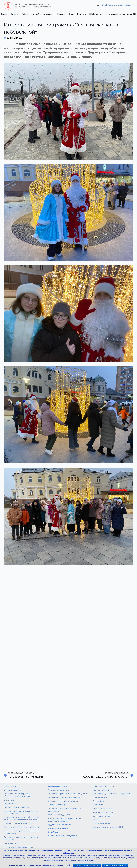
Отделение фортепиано (59, 790)
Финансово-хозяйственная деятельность (22, 827)
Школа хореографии (58, 828)
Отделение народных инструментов (64, 797)
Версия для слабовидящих (119, 5)
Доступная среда (11, 843)
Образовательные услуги (103, 786)
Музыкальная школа (58, 786)
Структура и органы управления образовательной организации (18, 795)
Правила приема (100, 797)
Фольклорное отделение (59, 815)
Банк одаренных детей (103, 816)
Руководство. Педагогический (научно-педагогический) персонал (21, 812)
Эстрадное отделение (58, 805)
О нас (71, 14)
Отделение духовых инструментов (63, 801)
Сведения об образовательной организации (31, 14)
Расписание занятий (102, 790)
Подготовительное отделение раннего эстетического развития (65, 820)
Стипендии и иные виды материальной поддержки (21, 838)
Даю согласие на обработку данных (86, 865)
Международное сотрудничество (19, 847)
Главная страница (11, 786)
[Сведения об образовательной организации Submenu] (54, 14)
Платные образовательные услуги (19, 823)
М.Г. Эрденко (95, 14)
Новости (61, 14)
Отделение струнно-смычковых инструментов (68, 794)
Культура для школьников (104, 812)
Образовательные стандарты (16, 807)
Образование (10, 804)
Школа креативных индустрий (62, 836)
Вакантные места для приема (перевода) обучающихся (22, 832)
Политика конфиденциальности (114, 865)
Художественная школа (59, 825)
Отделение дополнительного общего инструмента (64, 810)
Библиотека (98, 805)
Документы (9, 800)
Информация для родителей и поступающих (112, 794)
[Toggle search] (98, 5)
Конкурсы (97, 820)
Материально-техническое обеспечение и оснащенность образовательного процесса (23, 819)
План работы (98, 801)
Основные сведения (13, 790)
